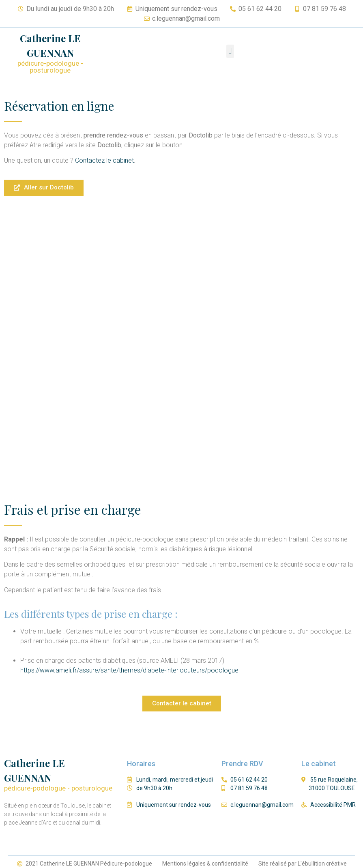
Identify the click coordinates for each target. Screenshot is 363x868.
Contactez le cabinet (104, 160)
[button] (230, 51)
